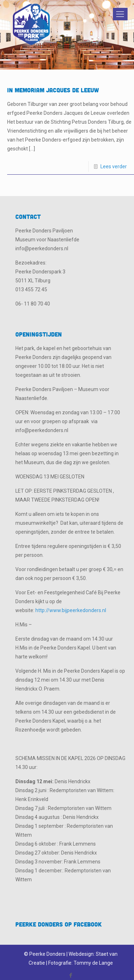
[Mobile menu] (119, 14)
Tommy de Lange (93, 963)
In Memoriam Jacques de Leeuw (53, 90)
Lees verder (114, 166)
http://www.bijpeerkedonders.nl (71, 610)
